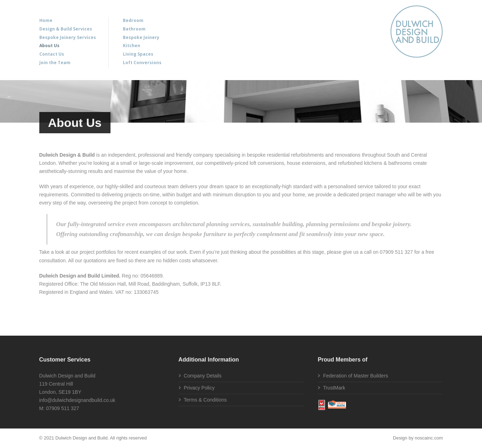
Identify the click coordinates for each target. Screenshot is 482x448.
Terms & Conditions (205, 400)
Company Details (203, 376)
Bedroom (133, 20)
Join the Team (55, 63)
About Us (49, 46)
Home (46, 20)
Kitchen (132, 46)
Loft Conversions (142, 63)
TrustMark (334, 388)
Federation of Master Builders (356, 376)
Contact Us (52, 54)
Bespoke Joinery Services (68, 37)
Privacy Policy (199, 388)
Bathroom (134, 29)
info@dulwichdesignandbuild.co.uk (77, 400)
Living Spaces (138, 54)
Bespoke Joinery (141, 37)
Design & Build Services (66, 29)
